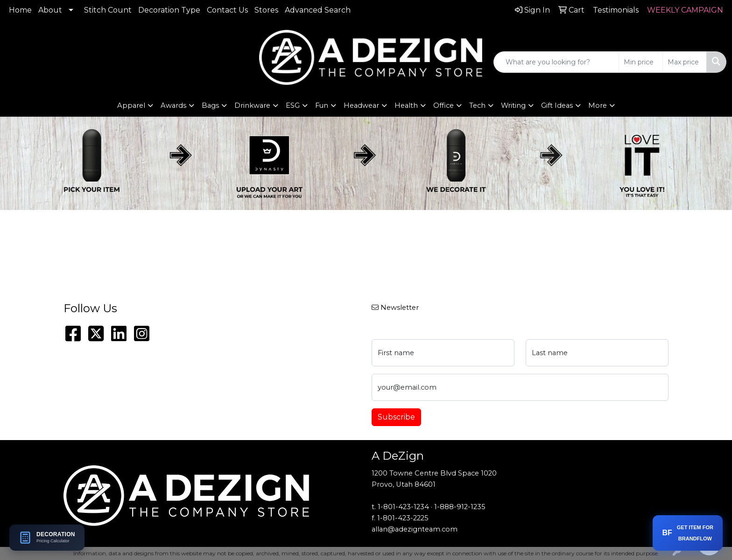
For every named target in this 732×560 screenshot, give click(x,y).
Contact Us (227, 10)
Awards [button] (173, 105)
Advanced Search (318, 10)
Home (20, 10)
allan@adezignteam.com (415, 529)
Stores (266, 10)
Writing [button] (513, 105)
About (50, 10)
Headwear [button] (361, 105)
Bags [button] (210, 105)
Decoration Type (169, 10)
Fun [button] (322, 105)
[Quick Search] (556, 62)
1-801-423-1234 (403, 507)
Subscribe (396, 417)
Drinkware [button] (252, 105)
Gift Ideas (557, 105)
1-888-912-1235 (460, 507)
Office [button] (443, 105)
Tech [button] (477, 105)
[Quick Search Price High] (685, 62)
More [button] (598, 105)
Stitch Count (108, 10)
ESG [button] (293, 105)
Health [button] (406, 105)
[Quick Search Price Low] (641, 62)
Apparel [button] (131, 105)
